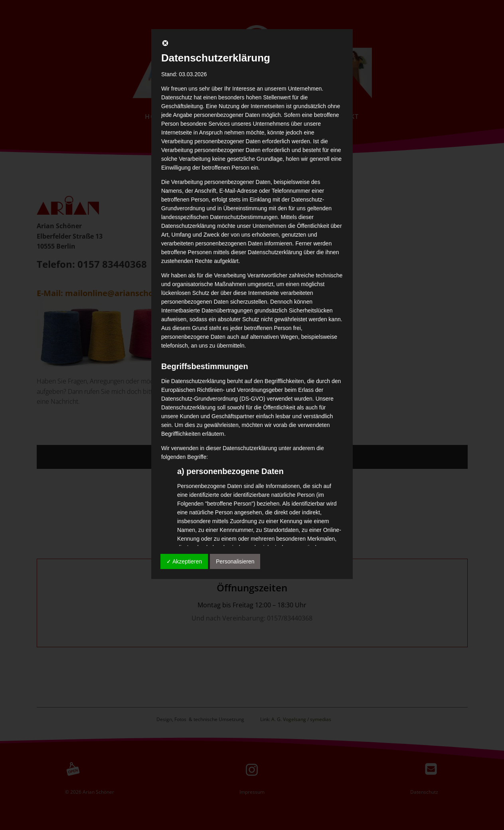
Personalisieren (235, 561)
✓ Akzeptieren (184, 561)
